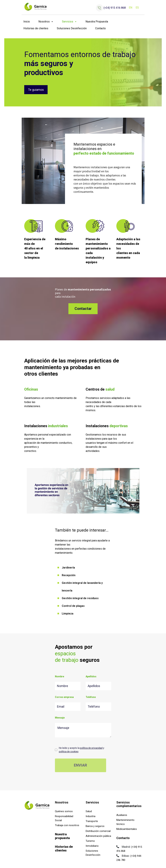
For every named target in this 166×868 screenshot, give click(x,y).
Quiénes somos (64, 811)
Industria (91, 816)
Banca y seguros (95, 826)
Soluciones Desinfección (72, 28)
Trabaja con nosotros (67, 825)
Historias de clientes (36, 28)
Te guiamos (36, 90)
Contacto (100, 28)
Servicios (69, 22)
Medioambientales (127, 829)
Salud (89, 811)
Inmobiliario (92, 846)
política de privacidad (91, 748)
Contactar (83, 309)
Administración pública (98, 836)
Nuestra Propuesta (97, 22)
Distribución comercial (98, 831)
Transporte (92, 821)
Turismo (90, 841)
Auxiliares (122, 815)
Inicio (27, 22)
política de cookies (69, 752)
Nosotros (46, 22)
